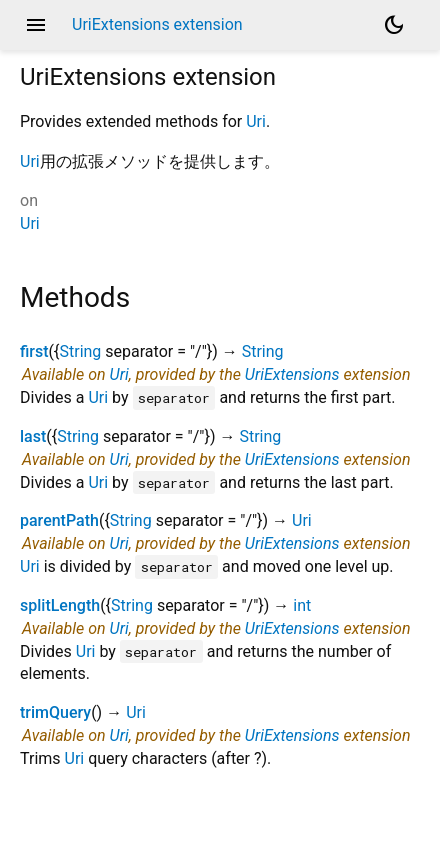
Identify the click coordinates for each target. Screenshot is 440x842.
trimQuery (55, 712)
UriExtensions (292, 374)
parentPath (59, 520)
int (302, 605)
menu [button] (36, 25)
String (80, 351)
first (34, 351)
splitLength (60, 605)
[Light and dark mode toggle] (394, 25)
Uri (256, 121)
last (33, 436)
